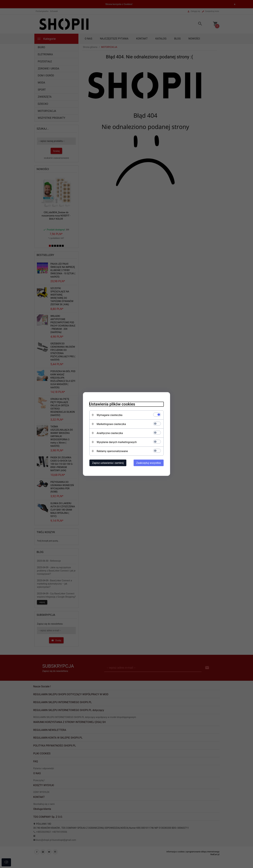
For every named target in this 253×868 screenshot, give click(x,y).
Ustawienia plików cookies (112, 404)
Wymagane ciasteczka (110, 415)
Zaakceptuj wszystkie (149, 463)
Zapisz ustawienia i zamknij (108, 463)
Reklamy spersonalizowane (112, 451)
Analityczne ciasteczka (110, 433)
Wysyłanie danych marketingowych (117, 442)
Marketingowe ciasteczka (111, 424)
